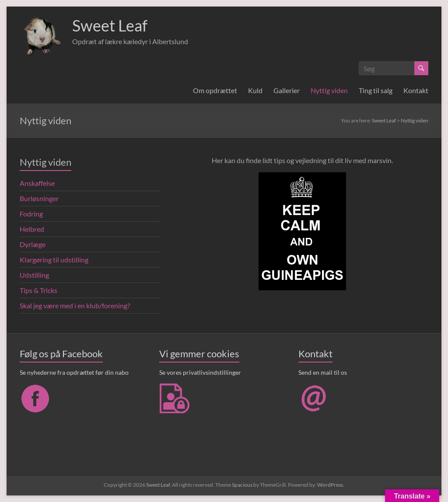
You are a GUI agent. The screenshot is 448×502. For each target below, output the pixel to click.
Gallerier (287, 90)
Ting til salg (376, 90)
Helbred (32, 229)
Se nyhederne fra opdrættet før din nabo (74, 372)
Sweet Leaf (110, 25)
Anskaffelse (37, 183)
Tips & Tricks (38, 290)
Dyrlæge (33, 244)
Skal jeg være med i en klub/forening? (75, 305)
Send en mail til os (323, 372)
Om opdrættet (215, 90)
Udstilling (34, 275)
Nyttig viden (329, 90)
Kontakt (416, 90)
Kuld (255, 90)
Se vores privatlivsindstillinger (200, 372)
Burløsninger (39, 198)
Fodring (31, 214)
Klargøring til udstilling (54, 260)
